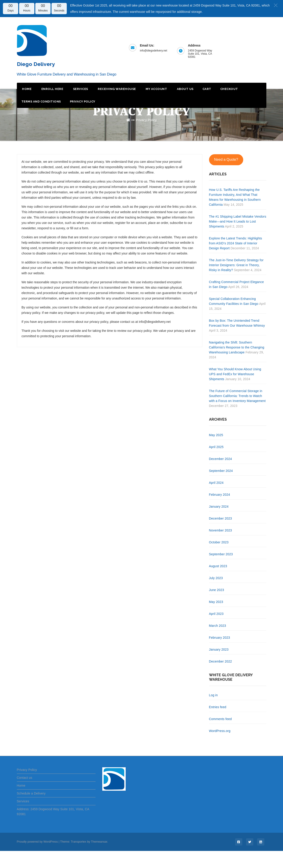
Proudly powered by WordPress (38, 842)
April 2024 (216, 483)
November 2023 (221, 530)
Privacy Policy (83, 102)
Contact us (25, 778)
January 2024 (219, 507)
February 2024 (220, 495)
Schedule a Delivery (31, 793)
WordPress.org (220, 731)
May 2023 (216, 602)
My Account (156, 89)
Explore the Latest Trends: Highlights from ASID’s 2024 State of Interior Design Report (236, 243)
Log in (213, 695)
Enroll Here (52, 89)
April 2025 (216, 447)
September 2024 (221, 471)
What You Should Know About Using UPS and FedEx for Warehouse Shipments (235, 374)
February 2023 (220, 638)
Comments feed (220, 719)
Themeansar (99, 842)
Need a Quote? (226, 160)
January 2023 (219, 649)
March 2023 (218, 626)
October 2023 (219, 542)
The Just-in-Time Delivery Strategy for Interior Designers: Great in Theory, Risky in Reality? (236, 265)
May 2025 (216, 435)
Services (80, 89)
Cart (207, 89)
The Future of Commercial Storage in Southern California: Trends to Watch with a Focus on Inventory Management (237, 396)
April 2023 (216, 614)
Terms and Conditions (41, 102)
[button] (276, 5)
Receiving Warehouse (117, 89)
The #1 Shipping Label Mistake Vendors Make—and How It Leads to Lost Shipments (238, 221)
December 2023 (221, 518)
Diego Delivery (36, 64)
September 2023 (221, 554)
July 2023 (216, 578)
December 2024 (221, 459)
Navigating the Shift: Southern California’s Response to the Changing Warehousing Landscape (237, 347)
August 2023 (218, 566)
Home (27, 89)
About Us (185, 89)
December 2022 (221, 661)
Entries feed (218, 707)
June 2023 (217, 590)
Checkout (229, 89)
